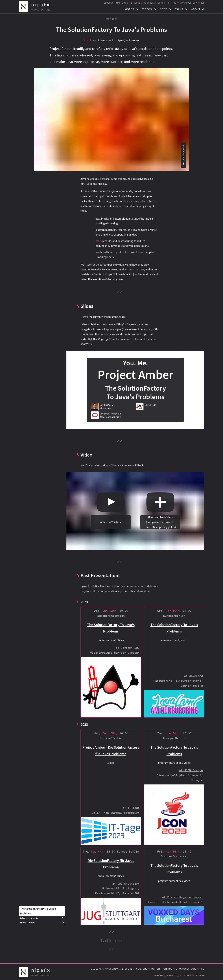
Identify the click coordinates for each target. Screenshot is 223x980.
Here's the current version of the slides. (103, 317)
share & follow (28, 922)
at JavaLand (193, 676)
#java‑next (105, 40)
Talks (179, 9)
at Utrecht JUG (127, 648)
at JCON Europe (191, 771)
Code (163, 9)
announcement (107, 640)
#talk (87, 40)
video (187, 763)
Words (129, 9)
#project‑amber (129, 40)
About (196, 9)
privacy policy (167, 527)
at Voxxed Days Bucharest (182, 897)
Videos (147, 9)
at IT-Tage (131, 808)
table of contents (29, 918)
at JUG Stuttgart (126, 884)
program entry (166, 763)
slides (120, 640)
